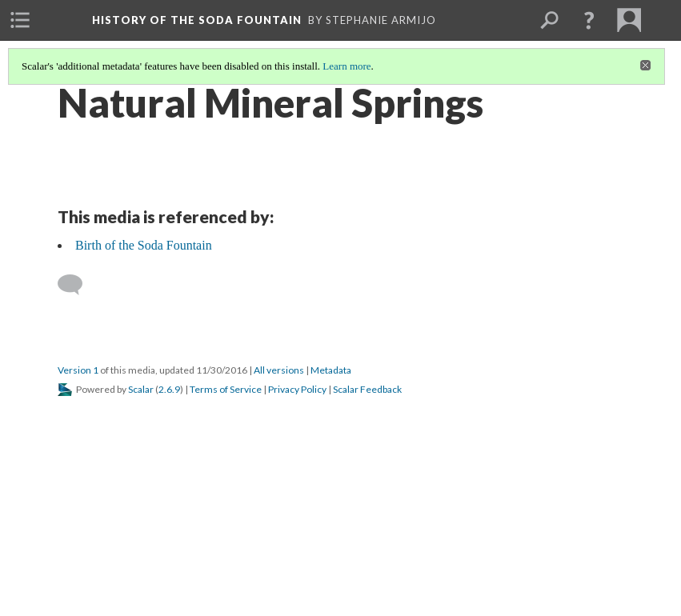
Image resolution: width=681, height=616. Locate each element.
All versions (279, 370)
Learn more (347, 66)
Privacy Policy (297, 389)
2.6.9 (169, 389)
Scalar (141, 389)
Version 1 (78, 370)
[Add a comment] (77, 285)
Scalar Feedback (367, 389)
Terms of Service (226, 389)
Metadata (331, 370)
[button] (589, 20)
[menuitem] (20, 20)
